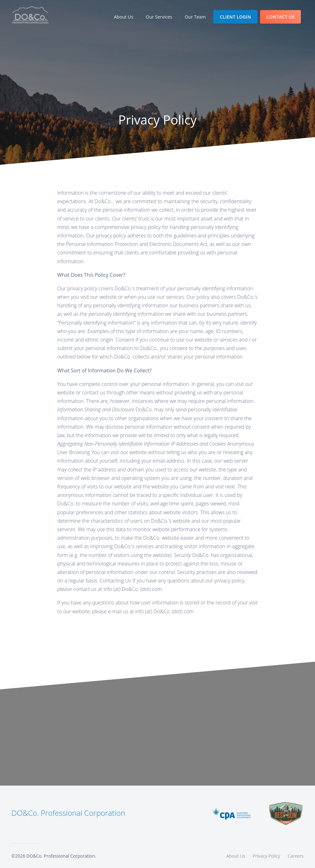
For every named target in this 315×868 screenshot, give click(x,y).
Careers (296, 856)
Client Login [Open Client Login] (235, 17)
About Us (126, 17)
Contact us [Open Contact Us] (280, 17)
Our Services (159, 17)
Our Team (195, 17)
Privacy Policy (266, 856)
